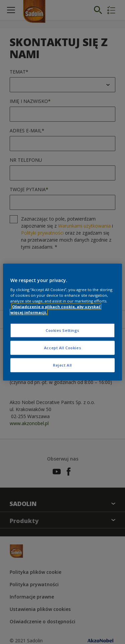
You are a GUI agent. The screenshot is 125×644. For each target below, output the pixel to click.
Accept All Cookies (62, 348)
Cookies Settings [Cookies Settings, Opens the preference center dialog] (62, 330)
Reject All (62, 365)
